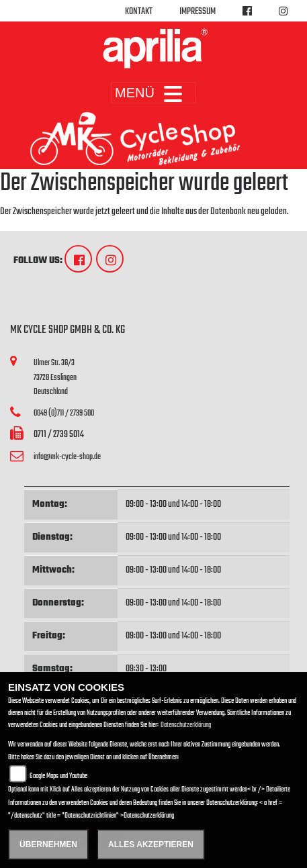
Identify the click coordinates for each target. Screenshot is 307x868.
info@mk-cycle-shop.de (67, 457)
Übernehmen (48, 845)
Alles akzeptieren (151, 845)
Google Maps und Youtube (58, 776)
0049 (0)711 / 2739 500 (64, 413)
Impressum (198, 12)
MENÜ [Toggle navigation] (153, 93)
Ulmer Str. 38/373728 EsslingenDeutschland (55, 377)
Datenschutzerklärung (186, 725)
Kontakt (139, 12)
